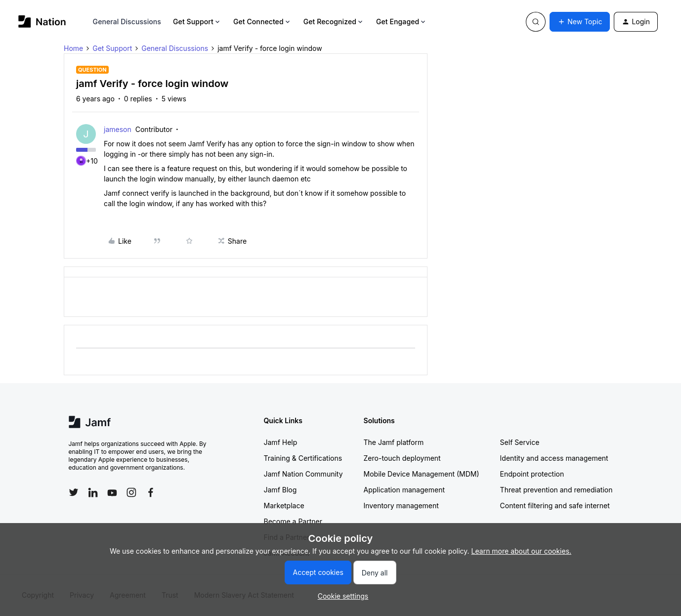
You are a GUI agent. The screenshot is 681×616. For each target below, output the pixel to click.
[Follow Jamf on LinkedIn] (93, 492)
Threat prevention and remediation (556, 490)
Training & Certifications (303, 458)
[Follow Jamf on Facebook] (151, 492)
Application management (404, 490)
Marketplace (284, 506)
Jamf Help (281, 442)
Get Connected (262, 22)
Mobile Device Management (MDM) (422, 474)
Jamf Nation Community (303, 474)
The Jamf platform (394, 442)
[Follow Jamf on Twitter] (74, 492)
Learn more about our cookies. (522, 551)
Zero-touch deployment (402, 458)
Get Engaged (402, 22)
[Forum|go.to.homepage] (42, 22)
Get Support (197, 22)
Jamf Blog (280, 490)
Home (73, 48)
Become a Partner (293, 521)
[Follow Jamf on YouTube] (112, 492)
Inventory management (401, 506)
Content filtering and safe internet (555, 506)
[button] (580, 22)
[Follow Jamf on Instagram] (131, 492)
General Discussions (127, 22)
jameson (118, 129)
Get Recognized (334, 22)
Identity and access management (554, 458)
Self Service (520, 442)
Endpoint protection (532, 474)
